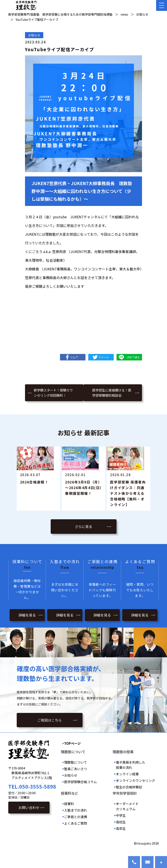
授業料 (69, 811)
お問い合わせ (29, 815)
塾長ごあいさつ (76, 777)
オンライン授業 (127, 782)
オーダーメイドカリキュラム (127, 814)
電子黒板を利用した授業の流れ (131, 773)
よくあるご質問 (76, 831)
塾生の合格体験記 (129, 795)
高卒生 (121, 836)
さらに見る (83, 535)
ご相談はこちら (50, 729)
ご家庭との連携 (76, 824)
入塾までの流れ (76, 818)
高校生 (121, 830)
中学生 (121, 823)
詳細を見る (27, 623)
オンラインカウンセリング (135, 788)
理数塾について (76, 770)
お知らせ (34, 35)
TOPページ (72, 751)
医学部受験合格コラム (80, 790)
